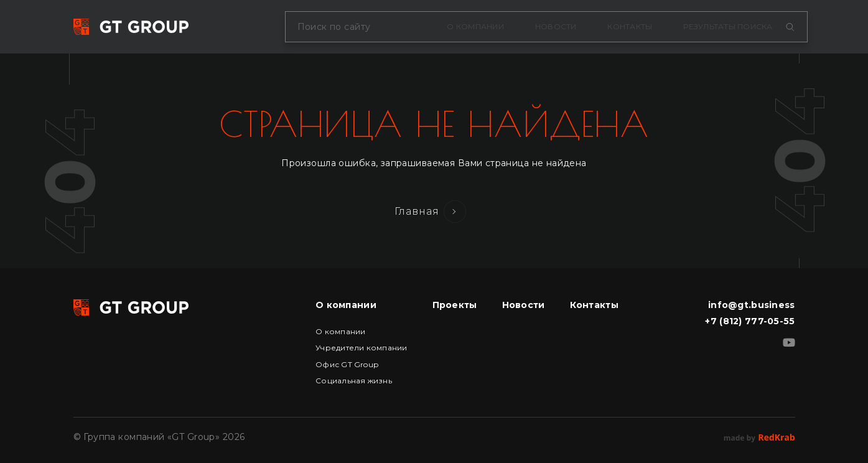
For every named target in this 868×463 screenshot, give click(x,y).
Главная (417, 211)
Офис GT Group (347, 364)
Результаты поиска (728, 26)
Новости (556, 26)
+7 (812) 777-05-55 (750, 321)
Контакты (630, 26)
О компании (475, 26)
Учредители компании (362, 348)
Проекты (455, 305)
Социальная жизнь (354, 381)
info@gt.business (751, 305)
